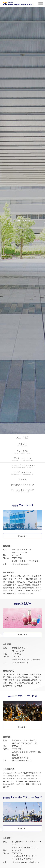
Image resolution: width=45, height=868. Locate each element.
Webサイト (22, 536)
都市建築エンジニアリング (23, 485)
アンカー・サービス (22, 459)
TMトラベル (22, 452)
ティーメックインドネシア (22, 491)
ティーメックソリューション (22, 466)
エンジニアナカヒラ (22, 473)
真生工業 (23, 480)
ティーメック (22, 438)
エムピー (22, 445)
